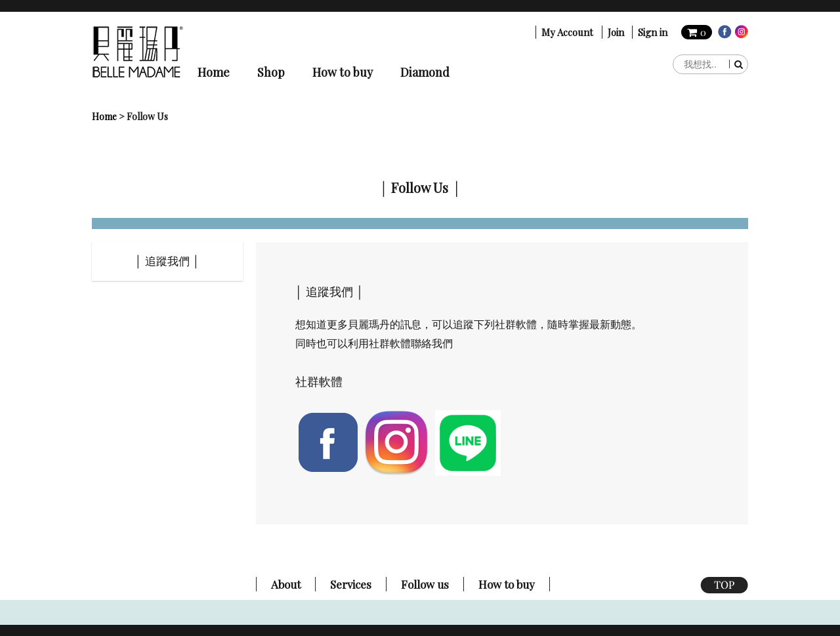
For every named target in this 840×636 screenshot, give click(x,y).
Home (214, 72)
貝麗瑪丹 (138, 52)
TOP (724, 585)
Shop (271, 72)
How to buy (343, 72)
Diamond (425, 72)
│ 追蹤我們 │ (168, 262)
